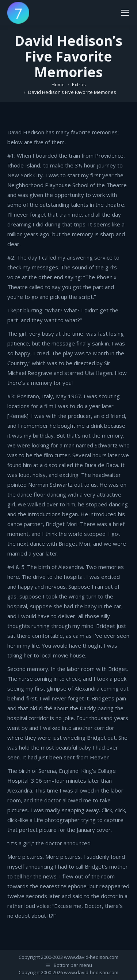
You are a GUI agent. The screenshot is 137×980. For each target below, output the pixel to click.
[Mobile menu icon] (125, 13)
